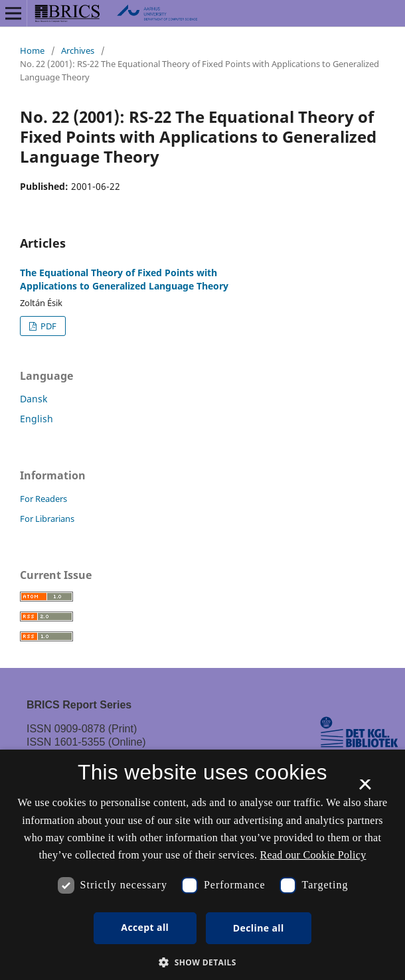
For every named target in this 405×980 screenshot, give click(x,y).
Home (32, 50)
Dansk (34, 399)
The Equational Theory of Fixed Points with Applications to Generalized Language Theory (124, 279)
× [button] (365, 789)
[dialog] (202, 865)
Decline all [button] (259, 928)
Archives (78, 50)
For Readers (43, 499)
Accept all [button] (145, 927)
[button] (202, 962)
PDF (47, 326)
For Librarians (47, 519)
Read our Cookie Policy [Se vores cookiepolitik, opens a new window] (313, 855)
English (37, 419)
